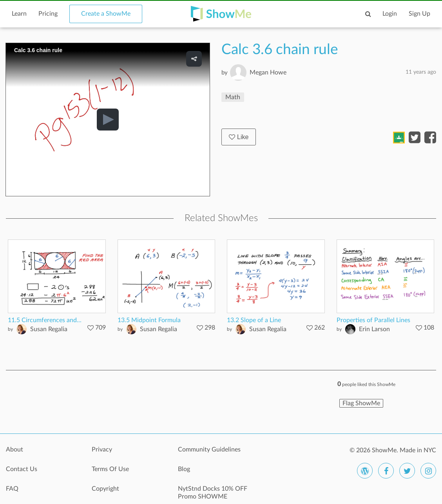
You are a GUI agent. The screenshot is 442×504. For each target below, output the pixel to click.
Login (390, 14)
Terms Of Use (110, 469)
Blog (184, 469)
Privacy (102, 450)
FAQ (12, 489)
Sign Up (419, 14)
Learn (19, 14)
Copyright (105, 489)
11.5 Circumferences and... (45, 320)
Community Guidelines (209, 450)
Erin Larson (374, 329)
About (14, 450)
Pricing (48, 14)
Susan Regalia (49, 329)
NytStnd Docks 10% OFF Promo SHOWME (213, 493)
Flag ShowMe (361, 403)
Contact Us (22, 469)
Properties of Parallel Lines (373, 320)
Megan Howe (268, 73)
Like (239, 137)
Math (233, 97)
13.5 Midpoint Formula (149, 320)
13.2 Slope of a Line (254, 320)
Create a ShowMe (106, 14)
